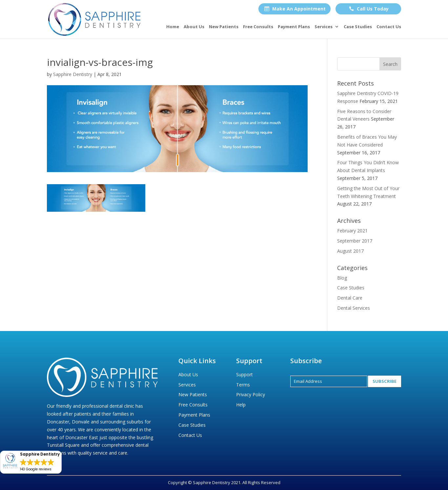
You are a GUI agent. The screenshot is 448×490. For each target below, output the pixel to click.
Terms (243, 385)
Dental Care (350, 298)
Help (241, 405)
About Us (194, 27)
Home (173, 27)
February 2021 (352, 231)
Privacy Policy (251, 394)
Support (244, 374)
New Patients (224, 27)
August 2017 (350, 251)
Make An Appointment (295, 9)
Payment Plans (294, 27)
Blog (342, 278)
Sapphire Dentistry (73, 74)
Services (324, 27)
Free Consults (258, 27)
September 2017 (355, 241)
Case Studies (358, 27)
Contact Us (389, 27)
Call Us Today (369, 9)
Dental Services (354, 308)
